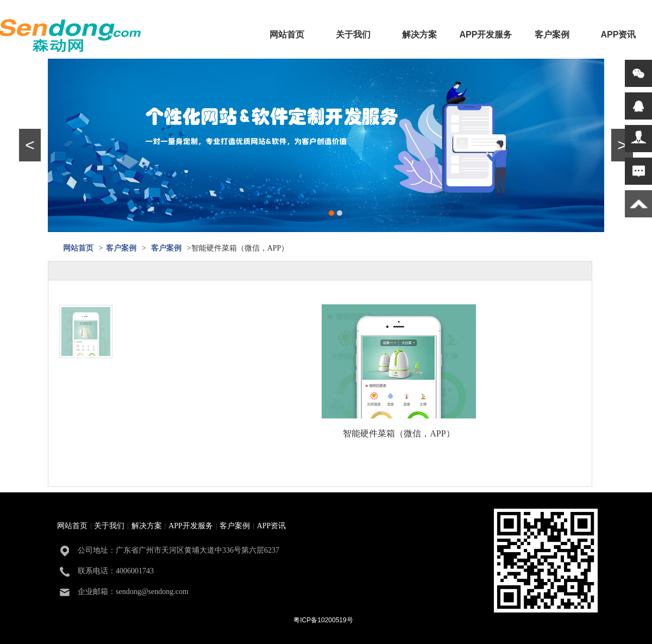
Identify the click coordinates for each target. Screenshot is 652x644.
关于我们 (353, 35)
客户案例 (552, 35)
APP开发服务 (486, 35)
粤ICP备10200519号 (323, 620)
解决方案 (419, 35)
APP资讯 (619, 35)
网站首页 (287, 35)
